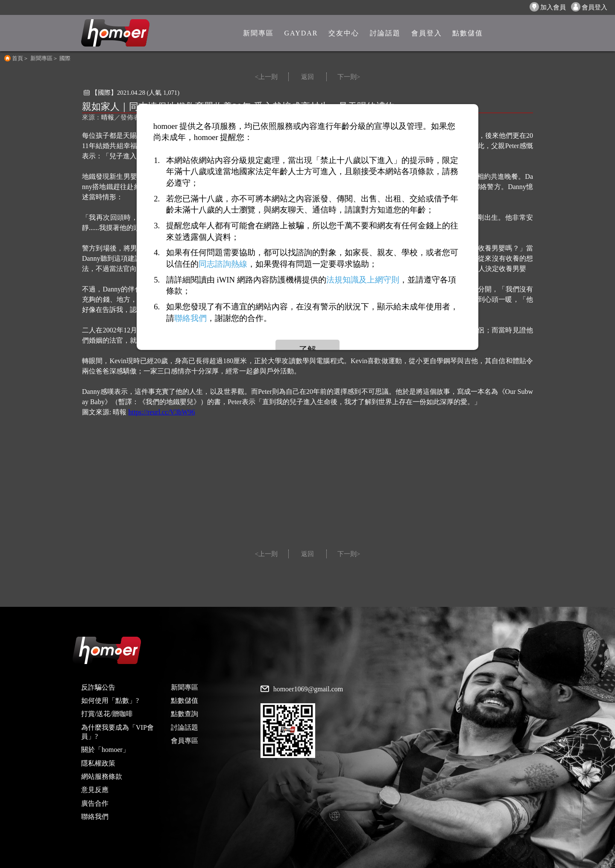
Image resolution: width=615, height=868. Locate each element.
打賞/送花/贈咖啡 (107, 714)
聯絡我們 (95, 817)
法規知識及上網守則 (363, 280)
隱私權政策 (98, 763)
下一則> (349, 77)
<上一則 (266, 77)
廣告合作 (95, 803)
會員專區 (184, 741)
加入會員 (548, 7)
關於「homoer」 (105, 750)
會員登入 (589, 7)
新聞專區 (41, 58)
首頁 (18, 58)
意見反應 (95, 790)
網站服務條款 (102, 776)
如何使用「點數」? (110, 701)
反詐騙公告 (98, 687)
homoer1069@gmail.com (308, 689)
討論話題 (184, 727)
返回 (307, 77)
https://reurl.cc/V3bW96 (161, 412)
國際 (65, 58)
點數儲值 (184, 701)
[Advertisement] (307, 486)
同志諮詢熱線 (223, 264)
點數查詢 (184, 714)
